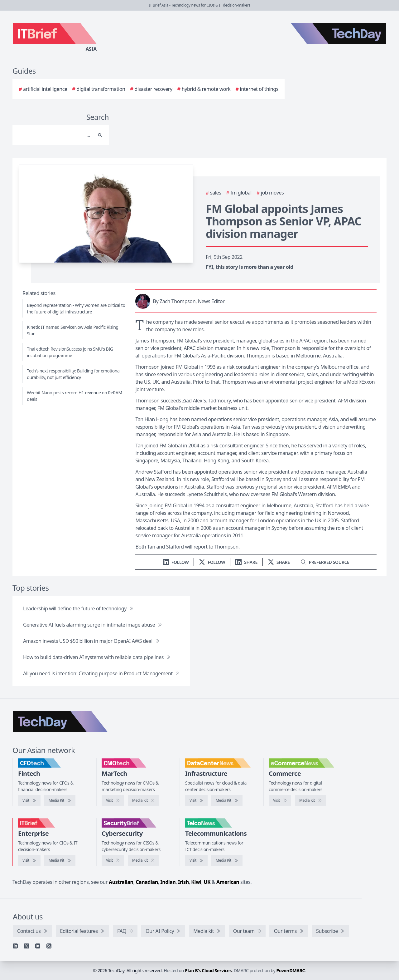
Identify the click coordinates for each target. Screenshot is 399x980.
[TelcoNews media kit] (227, 860)
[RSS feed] (49, 946)
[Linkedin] (15, 946)
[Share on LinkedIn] (246, 562)
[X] (26, 946)
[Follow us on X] (212, 562)
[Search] (54, 135)
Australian (121, 882)
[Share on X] (279, 562)
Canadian (147, 882)
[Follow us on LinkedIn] (176, 562)
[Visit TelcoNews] (196, 860)
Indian (168, 882)
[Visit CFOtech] (29, 800)
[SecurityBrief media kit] (143, 860)
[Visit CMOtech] (113, 800)
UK (207, 882)
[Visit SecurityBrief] (113, 860)
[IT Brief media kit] (60, 860)
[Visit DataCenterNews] (196, 800)
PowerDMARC (291, 970)
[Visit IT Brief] (29, 860)
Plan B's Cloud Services (208, 970)
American (228, 882)
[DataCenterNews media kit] (227, 800)
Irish (183, 882)
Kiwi (196, 882)
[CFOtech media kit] (60, 800)
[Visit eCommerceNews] (280, 800)
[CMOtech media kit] (143, 800)
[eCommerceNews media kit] (310, 800)
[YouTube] (38, 946)
